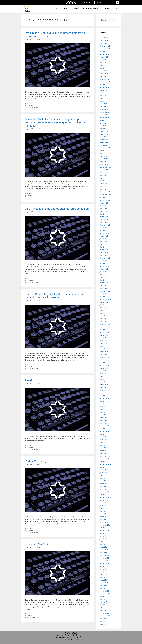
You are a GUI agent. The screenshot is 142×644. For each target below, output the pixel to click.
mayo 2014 (103, 409)
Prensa (118, 9)
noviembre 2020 (105, 195)
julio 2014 (103, 404)
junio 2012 (103, 473)
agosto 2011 (104, 500)
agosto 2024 (104, 90)
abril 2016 (103, 346)
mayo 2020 (103, 211)
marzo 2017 (104, 316)
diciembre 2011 (105, 489)
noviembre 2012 (105, 459)
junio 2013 (103, 440)
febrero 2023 (104, 134)
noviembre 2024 (105, 82)
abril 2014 (103, 412)
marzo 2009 (104, 580)
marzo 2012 (104, 481)
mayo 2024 (103, 98)
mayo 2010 (103, 542)
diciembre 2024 (105, 79)
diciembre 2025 (105, 46)
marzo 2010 (104, 547)
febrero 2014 (104, 418)
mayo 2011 (103, 508)
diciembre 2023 (105, 109)
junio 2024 (103, 96)
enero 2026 (103, 43)
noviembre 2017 (105, 294)
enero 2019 (103, 255)
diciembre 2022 (105, 140)
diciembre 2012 (105, 456)
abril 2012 (103, 478)
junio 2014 (103, 407)
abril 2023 (103, 129)
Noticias (29, 104)
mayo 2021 (103, 178)
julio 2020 (103, 206)
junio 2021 (103, 175)
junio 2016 (103, 341)
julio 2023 (103, 123)
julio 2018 (103, 272)
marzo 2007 (104, 608)
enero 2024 (103, 107)
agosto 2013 (104, 434)
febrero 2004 (104, 624)
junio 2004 (103, 621)
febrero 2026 (104, 41)
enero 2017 (103, 321)
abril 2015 (103, 379)
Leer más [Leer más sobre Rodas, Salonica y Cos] (67, 524)
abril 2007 (103, 605)
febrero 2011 (104, 517)
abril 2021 (103, 181)
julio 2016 (103, 338)
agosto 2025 (104, 57)
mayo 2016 (103, 343)
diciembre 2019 (105, 225)
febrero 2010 (104, 550)
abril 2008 (103, 588)
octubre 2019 (104, 231)
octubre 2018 (104, 264)
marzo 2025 (104, 71)
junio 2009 (103, 572)
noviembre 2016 (105, 327)
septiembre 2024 (105, 87)
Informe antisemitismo (91, 9)
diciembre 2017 (105, 291)
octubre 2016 (104, 330)
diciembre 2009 (105, 555)
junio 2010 (103, 539)
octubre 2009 (104, 561)
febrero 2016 (104, 352)
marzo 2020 (104, 217)
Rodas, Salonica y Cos (39, 461)
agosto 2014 (104, 401)
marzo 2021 (104, 184)
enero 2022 (103, 162)
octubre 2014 (104, 396)
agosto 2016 (104, 335)
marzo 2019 (104, 250)
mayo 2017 (103, 310)
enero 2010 (103, 553)
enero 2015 (103, 387)
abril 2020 (103, 214)
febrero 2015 (104, 385)
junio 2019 (103, 242)
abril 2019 (103, 247)
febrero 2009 (104, 583)
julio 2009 (103, 569)
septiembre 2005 (105, 616)
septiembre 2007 (105, 594)
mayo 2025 (103, 65)
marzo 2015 (104, 382)
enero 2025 (103, 76)
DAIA (66, 9)
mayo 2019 (103, 244)
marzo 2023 (104, 131)
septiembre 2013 (105, 431)
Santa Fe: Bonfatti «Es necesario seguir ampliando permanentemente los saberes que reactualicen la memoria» (55, 122)
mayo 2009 (103, 575)
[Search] (117, 2)
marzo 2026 (104, 38)
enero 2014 (103, 420)
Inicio (58, 9)
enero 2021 (103, 189)
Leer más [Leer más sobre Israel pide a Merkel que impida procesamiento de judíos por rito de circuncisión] (65, 99)
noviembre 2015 (105, 360)
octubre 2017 (104, 297)
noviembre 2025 (105, 49)
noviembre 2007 (105, 591)
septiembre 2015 (105, 365)
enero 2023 (103, 137)
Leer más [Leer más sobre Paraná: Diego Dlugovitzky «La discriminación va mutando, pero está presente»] (71, 360)
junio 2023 (103, 126)
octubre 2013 (104, 429)
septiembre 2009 (105, 564)
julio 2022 (103, 153)
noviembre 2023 (105, 112)
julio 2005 (103, 619)
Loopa (77, 640)
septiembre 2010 (105, 531)
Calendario (107, 9)
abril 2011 (103, 511)
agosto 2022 (104, 151)
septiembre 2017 (105, 299)
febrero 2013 (104, 451)
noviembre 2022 (105, 142)
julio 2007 (103, 599)
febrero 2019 (104, 253)
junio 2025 (103, 63)
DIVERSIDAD (75, 9)
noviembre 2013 (105, 426)
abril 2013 (103, 445)
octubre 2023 (104, 115)
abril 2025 (103, 68)
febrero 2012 (104, 484)
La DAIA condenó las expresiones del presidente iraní (57, 209)
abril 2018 (103, 280)
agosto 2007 (104, 597)
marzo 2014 (104, 415)
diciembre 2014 (105, 390)
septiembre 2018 (105, 266)
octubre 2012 (104, 462)
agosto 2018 (104, 269)
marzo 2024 (104, 104)
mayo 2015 (103, 376)
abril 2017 (103, 313)
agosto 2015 (104, 368)
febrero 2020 (104, 220)
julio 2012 (103, 470)
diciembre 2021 (105, 164)
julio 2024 (103, 93)
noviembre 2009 (105, 558)
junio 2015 (103, 374)
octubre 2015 (104, 363)
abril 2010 (103, 544)
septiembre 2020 (105, 200)
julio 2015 (103, 371)
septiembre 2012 (105, 464)
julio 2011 (103, 503)
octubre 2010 (104, 528)
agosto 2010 (104, 533)
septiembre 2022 (105, 148)
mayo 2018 (103, 277)
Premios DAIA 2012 (37, 544)
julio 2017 (103, 305)
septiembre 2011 (105, 497)
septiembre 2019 (105, 233)
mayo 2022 (103, 156)
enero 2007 (103, 610)
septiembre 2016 (105, 332)
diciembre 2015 (105, 357)
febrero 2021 (104, 186)
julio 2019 (103, 239)
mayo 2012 (103, 475)
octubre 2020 (104, 198)
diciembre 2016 (105, 324)
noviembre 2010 (105, 525)
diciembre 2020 (105, 192)
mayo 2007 (103, 602)
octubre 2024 (104, 85)
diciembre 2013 (105, 423)
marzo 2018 (104, 283)
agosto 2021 (104, 170)
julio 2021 (103, 173)
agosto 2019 (104, 236)
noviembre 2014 (105, 393)
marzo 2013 (104, 448)
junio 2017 (103, 308)
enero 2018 (103, 288)
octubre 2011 (104, 495)
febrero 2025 (104, 74)
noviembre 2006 (105, 613)
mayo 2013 (103, 442)
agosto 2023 (104, 120)
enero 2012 (103, 486)
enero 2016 (103, 354)
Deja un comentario (32, 107)
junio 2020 (103, 209)
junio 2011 (103, 506)
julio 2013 (103, 437)
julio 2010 (103, 536)
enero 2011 (103, 520)
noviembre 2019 (105, 228)
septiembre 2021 (105, 167)
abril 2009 (103, 577)
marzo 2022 (104, 159)
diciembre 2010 (105, 522)
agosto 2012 (104, 467)
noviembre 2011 (105, 492)
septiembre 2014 (105, 398)
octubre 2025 (104, 52)
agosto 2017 (104, 302)
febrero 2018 (104, 286)
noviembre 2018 (105, 261)
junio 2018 (103, 275)
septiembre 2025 (105, 54)
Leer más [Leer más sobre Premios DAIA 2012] (28, 609)
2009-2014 (30, 106)
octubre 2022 (104, 145)
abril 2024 (103, 101)
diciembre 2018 (105, 258)
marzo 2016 (104, 349)
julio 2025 (103, 60)
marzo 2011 (104, 514)
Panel (28, 380)
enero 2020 (103, 222)
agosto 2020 (104, 203)
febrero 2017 (104, 319)
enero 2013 (103, 453)
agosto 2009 (104, 566)
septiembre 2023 (105, 118)
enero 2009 (103, 586)
